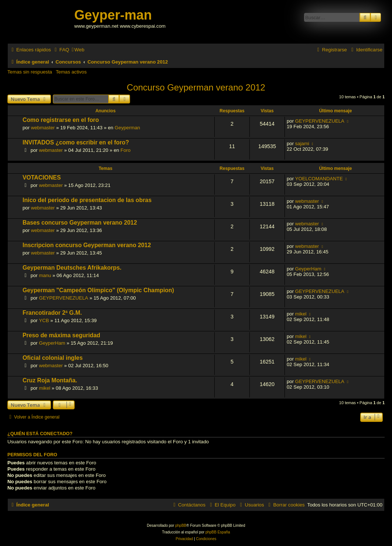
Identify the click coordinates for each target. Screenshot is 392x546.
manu (45, 275)
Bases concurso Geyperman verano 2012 (80, 223)
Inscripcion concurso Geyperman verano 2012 (87, 245)
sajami (302, 144)
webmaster (43, 128)
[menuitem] (61, 50)
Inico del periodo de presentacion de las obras (87, 200)
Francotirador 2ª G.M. (52, 313)
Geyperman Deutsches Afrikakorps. (72, 268)
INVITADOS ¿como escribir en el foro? (76, 142)
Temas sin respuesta (30, 72)
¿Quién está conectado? (40, 434)
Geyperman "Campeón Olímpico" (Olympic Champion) (98, 290)
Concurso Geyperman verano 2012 (196, 87)
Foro (125, 150)
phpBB (181, 525)
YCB (44, 320)
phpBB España (218, 532)
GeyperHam (308, 269)
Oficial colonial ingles (53, 358)
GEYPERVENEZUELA (320, 121)
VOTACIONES (42, 178)
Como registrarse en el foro (61, 120)
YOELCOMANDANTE (319, 179)
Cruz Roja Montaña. (50, 380)
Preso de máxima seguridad (61, 335)
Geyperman (127, 128)
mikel (301, 314)
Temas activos (71, 72)
